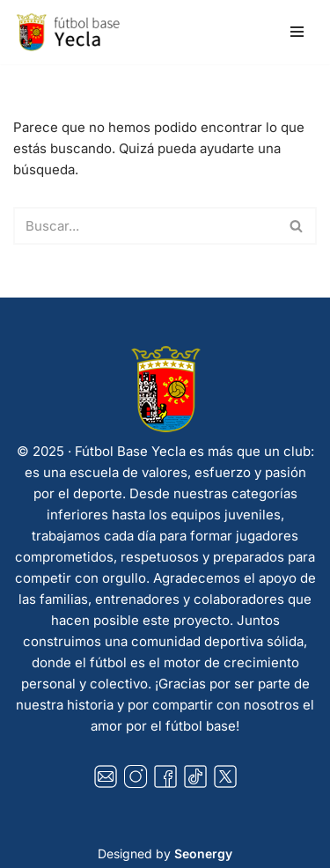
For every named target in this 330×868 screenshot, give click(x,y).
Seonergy (203, 853)
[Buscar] (145, 226)
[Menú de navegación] (297, 32)
